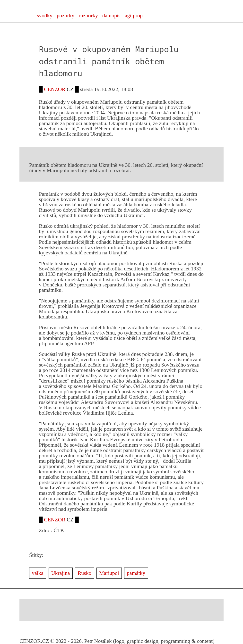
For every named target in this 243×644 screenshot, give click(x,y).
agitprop (134, 15)
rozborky (88, 15)
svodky (45, 15)
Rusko (85, 573)
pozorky (66, 15)
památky (136, 573)
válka (38, 573)
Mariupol (109, 573)
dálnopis (111, 15)
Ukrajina (61, 573)
